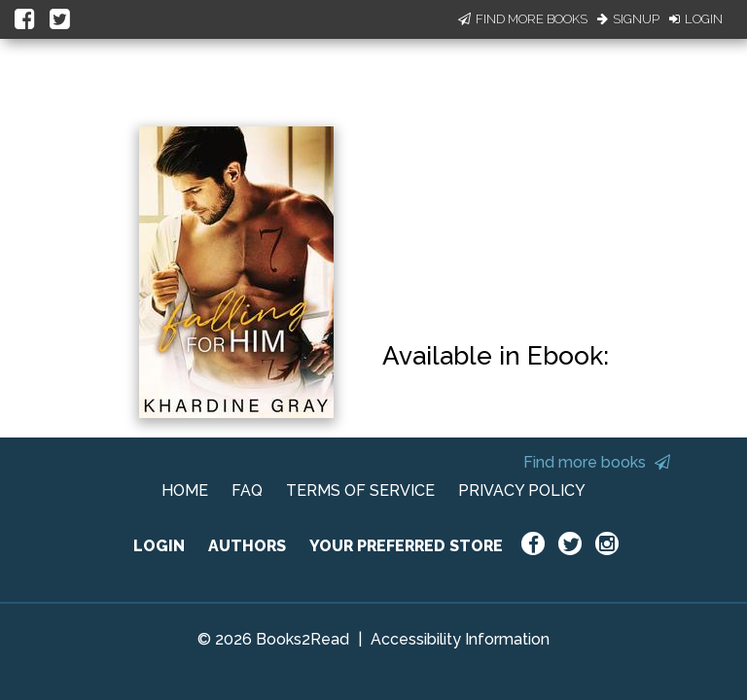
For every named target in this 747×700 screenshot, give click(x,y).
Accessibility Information (460, 639)
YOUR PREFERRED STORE (406, 546)
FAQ (247, 490)
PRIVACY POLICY (522, 490)
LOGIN (159, 546)
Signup (628, 19)
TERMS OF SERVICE (360, 490)
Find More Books (523, 19)
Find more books (597, 462)
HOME (185, 490)
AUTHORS (247, 546)
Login (696, 19)
